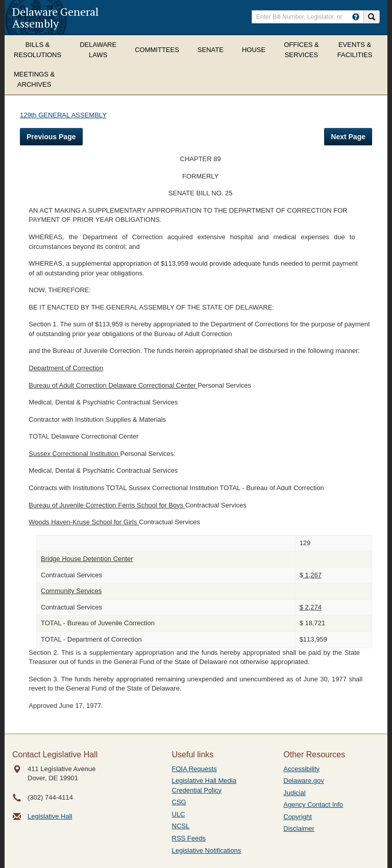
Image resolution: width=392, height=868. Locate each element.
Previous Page (51, 137)
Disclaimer (299, 828)
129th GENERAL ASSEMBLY (63, 115)
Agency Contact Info (313, 805)
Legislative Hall (50, 816)
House (254, 50)
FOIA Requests (194, 769)
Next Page (348, 137)
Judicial (294, 793)
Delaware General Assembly (55, 17)
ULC (179, 814)
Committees (157, 50)
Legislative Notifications (207, 850)
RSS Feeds (189, 838)
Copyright (298, 817)
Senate (211, 50)
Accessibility (301, 769)
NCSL (181, 826)
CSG (179, 802)
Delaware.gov (304, 781)
